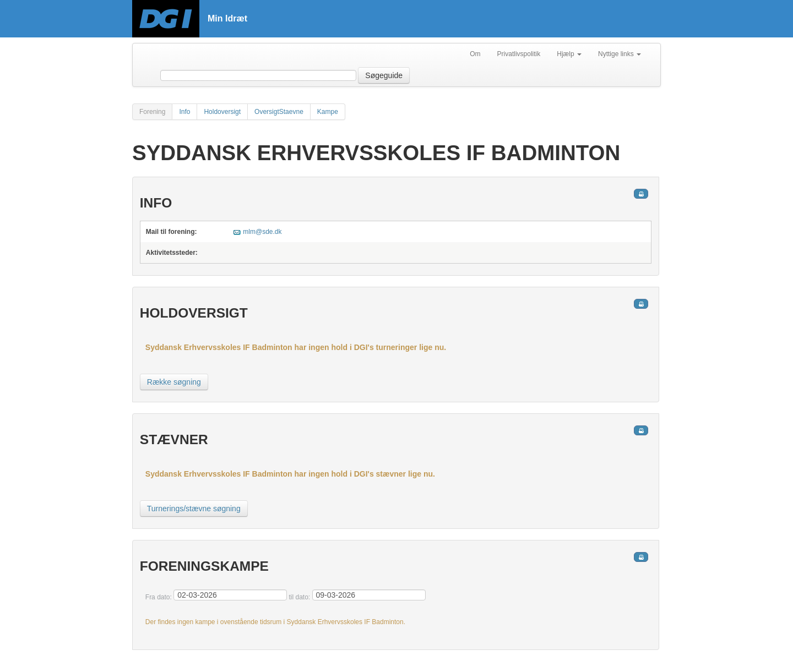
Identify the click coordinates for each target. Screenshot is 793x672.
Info (184, 112)
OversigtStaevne (279, 112)
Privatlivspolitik (519, 54)
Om (475, 54)
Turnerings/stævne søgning (194, 509)
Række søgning (174, 382)
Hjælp (569, 54)
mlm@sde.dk (262, 232)
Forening (152, 112)
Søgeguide (384, 75)
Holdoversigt (222, 112)
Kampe (328, 112)
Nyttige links (620, 54)
